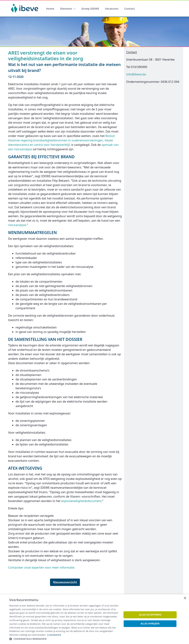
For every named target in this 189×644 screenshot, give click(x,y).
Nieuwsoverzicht (65, 582)
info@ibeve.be (136, 74)
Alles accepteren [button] (150, 615)
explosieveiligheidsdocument (81, 501)
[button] (64, 639)
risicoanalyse (17, 225)
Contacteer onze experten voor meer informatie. (42, 567)
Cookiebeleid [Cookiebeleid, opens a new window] (54, 635)
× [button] (185, 598)
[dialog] (94, 619)
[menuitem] (50, 9)
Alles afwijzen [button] (150, 624)
